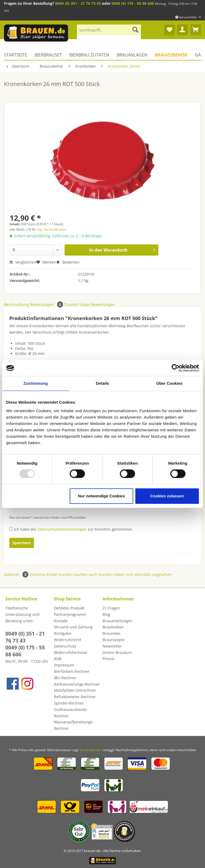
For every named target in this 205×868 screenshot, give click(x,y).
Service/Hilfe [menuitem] (186, 17)
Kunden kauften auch (78, 574)
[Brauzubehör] (171, 55)
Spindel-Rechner (69, 703)
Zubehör (17, 574)
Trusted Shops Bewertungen (90, 304)
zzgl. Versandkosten (51, 229)
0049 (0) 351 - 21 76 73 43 (78, 3)
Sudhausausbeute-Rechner (71, 713)
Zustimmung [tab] (36, 383)
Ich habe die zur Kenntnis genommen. (74, 529)
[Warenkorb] (196, 30)
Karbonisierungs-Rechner (77, 684)
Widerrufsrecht (68, 640)
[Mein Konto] (183, 30)
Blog (106, 614)
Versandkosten (91, 750)
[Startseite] (17, 55)
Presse (108, 659)
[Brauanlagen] (132, 55)
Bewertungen (47, 304)
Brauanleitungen (118, 621)
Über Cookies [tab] (169, 383)
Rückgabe (63, 633)
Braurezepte (114, 640)
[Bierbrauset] (48, 55)
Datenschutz (65, 646)
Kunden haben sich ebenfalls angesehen (135, 574)
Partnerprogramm (70, 614)
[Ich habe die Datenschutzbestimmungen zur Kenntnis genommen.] (11, 529)
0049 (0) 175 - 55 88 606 (133, 3)
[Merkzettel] (169, 30)
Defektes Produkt (69, 608)
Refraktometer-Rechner (75, 697)
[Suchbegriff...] (109, 30)
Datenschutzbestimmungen (62, 529)
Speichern (22, 543)
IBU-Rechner (65, 678)
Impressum (64, 665)
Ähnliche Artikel (44, 574)
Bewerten (68, 262)
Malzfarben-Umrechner (75, 690)
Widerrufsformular (71, 652)
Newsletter (112, 646)
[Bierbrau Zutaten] (89, 55)
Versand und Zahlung (73, 627)
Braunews (111, 633)
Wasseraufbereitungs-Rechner (74, 725)
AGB (58, 659)
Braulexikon (113, 627)
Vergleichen (23, 262)
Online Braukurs (117, 652)
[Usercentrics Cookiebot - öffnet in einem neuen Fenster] (176, 368)
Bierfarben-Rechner (72, 671)
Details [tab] (102, 383)
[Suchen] (135, 30)
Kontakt (61, 621)
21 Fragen (111, 608)
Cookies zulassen (167, 496)
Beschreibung (16, 304)
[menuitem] (109, 32)
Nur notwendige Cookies (101, 496)
